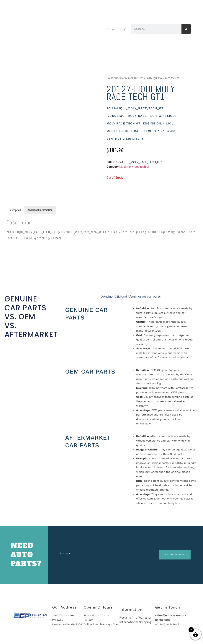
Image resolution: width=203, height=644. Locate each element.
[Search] (186, 29)
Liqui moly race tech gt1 (129, 78)
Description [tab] (15, 210)
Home (110, 78)
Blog (123, 29)
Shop (110, 29)
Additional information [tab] (40, 210)
